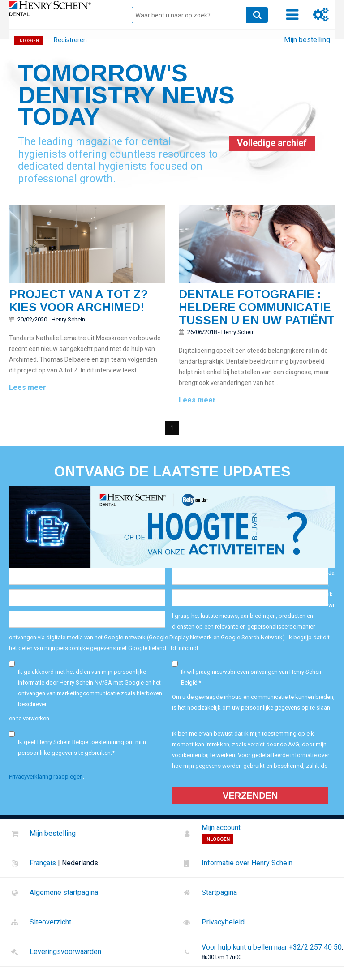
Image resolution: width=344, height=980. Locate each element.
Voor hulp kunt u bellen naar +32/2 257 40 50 (272, 947)
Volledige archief (272, 143)
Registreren (70, 40)
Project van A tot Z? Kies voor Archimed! (78, 301)
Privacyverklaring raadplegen (46, 777)
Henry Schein (68, 319)
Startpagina (219, 892)
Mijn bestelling (307, 40)
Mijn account (221, 828)
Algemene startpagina (64, 892)
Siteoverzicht (50, 922)
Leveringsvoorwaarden (65, 952)
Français (43, 863)
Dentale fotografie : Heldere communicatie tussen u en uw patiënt (257, 307)
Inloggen (29, 41)
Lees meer (28, 387)
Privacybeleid (223, 922)
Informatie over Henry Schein (247, 863)
